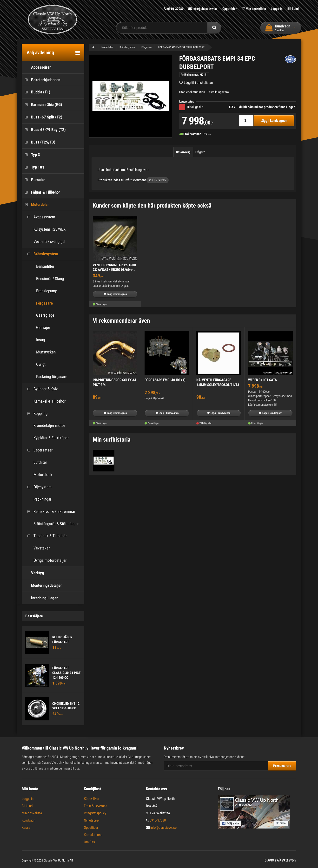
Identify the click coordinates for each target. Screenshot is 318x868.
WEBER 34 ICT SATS (262, 380)
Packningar (38, 499)
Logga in (277, 9)
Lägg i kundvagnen (274, 121)
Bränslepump (47, 291)
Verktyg (33, 573)
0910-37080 (174, 9)
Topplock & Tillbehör (45, 536)
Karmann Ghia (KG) (42, 105)
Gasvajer (43, 327)
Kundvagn (28, 820)
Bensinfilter (45, 266)
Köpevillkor (92, 799)
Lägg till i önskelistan (198, 83)
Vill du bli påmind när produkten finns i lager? (265, 107)
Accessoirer (36, 67)
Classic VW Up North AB (58, 860)
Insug (40, 340)
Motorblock (38, 475)
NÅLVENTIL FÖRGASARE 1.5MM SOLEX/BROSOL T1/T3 (218, 382)
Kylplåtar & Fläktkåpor (46, 438)
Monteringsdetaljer (42, 585)
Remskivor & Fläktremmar (50, 512)
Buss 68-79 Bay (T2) (44, 130)
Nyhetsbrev (92, 820)
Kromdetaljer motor (45, 426)
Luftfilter (36, 462)
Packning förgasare (52, 377)
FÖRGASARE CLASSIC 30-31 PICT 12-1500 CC (66, 673)
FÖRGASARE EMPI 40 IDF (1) (165, 380)
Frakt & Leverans (96, 806)
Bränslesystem (41, 254)
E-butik (269, 861)
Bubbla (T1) (36, 92)
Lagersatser (38, 450)
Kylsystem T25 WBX (45, 229)
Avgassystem (40, 217)
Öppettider (230, 9)
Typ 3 (31, 155)
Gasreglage (45, 315)
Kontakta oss (93, 835)
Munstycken (46, 352)
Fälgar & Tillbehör (41, 192)
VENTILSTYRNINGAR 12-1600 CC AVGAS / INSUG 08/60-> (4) (114, 270)
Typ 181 (33, 167)
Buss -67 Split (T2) (42, 117)
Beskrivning (183, 152)
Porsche (33, 180)
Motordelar (35, 205)
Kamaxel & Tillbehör (45, 401)
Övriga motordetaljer (45, 560)
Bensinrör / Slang (50, 279)
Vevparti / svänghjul (45, 242)
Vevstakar (37, 548)
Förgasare (44, 303)
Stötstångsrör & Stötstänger (51, 524)
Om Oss (89, 842)
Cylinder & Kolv (41, 389)
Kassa (26, 828)
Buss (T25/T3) (39, 142)
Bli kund (293, 9)
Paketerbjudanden (41, 80)
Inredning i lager (40, 598)
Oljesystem (38, 487)
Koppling (36, 414)
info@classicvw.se (203, 9)
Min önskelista (254, 9)
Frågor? (200, 152)
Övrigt (41, 364)
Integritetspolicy (95, 813)
